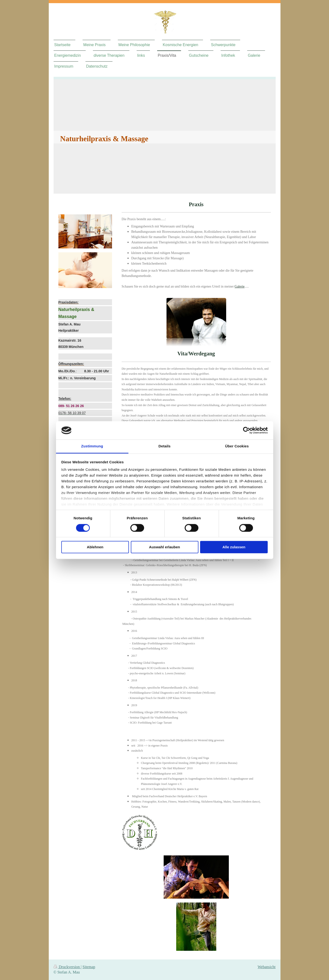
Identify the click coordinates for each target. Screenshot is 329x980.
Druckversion (67, 967)
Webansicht (266, 967)
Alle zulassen (234, 547)
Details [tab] (165, 446)
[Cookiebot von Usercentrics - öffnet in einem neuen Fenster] (247, 430)
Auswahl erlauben (164, 547)
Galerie (240, 286)
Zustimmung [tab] (92, 446)
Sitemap (89, 967)
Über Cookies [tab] (237, 446)
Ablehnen (95, 547)
